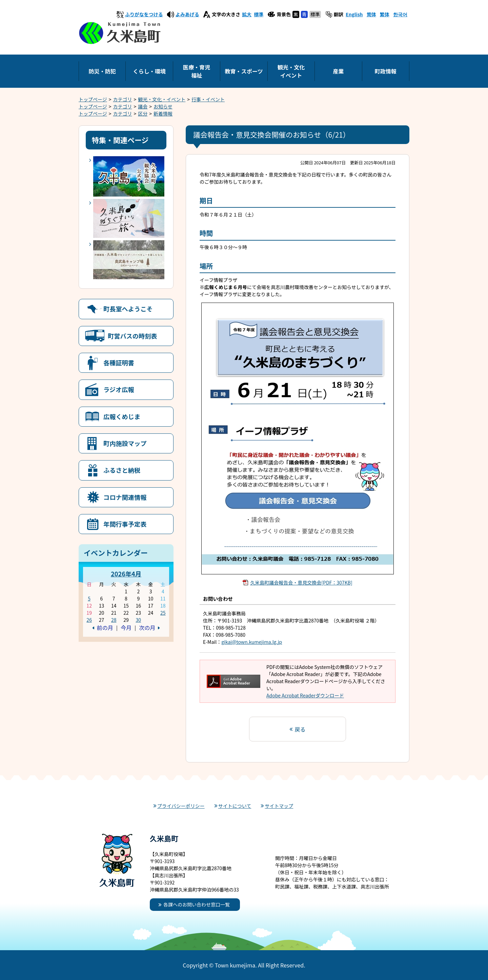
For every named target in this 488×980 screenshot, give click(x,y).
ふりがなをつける (144, 14)
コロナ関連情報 (125, 497)
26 (89, 620)
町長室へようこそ (128, 309)
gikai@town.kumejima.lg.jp (252, 642)
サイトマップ (279, 806)
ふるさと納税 (122, 470)
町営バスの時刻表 (133, 336)
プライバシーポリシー (181, 806)
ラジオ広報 (119, 389)
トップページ (93, 99)
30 (138, 620)
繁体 (385, 14)
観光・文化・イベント (162, 99)
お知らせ (163, 106)
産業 (338, 71)
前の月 (105, 628)
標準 (259, 14)
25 (163, 613)
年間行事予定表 (125, 524)
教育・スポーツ (244, 71)
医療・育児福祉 (197, 71)
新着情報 (163, 114)
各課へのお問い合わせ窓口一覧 (197, 904)
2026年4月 (126, 574)
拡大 (247, 14)
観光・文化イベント (291, 71)
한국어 (400, 14)
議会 (143, 106)
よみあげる (187, 14)
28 (114, 620)
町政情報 (386, 71)
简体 (371, 14)
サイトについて (235, 806)
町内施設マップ (125, 443)
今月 (126, 628)
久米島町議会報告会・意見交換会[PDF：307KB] (301, 583)
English (354, 14)
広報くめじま (122, 416)
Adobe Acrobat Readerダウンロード (305, 695)
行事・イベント (208, 99)
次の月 (147, 628)
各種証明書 (119, 363)
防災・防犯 (102, 71)
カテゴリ (123, 99)
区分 (143, 114)
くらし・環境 (149, 71)
